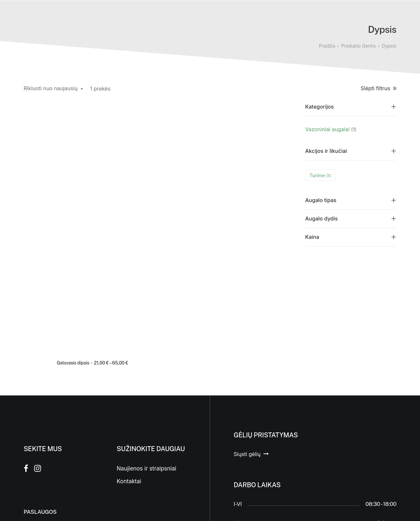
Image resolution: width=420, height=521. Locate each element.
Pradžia (327, 46)
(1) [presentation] (354, 129)
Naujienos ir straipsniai (147, 343)
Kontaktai (129, 356)
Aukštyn (386, 465)
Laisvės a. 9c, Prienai (259, 451)
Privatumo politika (140, 447)
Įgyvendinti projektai (50, 406)
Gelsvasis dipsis (43, 195)
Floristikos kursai (46, 466)
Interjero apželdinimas (53, 419)
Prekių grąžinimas (140, 421)
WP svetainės (94, 508)
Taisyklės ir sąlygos (142, 434)
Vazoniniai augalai (327, 129)
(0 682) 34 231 (252, 465)
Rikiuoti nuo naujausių (51, 88)
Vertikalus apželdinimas (55, 431)
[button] (54, 144)
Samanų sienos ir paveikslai (46, 449)
